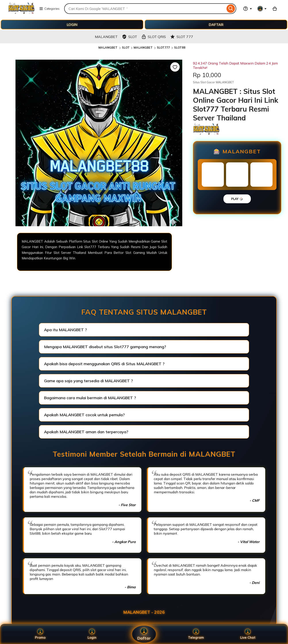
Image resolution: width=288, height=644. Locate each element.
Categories (49, 9)
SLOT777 (163, 47)
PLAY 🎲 (237, 199)
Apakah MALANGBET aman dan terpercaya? (86, 432)
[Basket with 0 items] (275, 9)
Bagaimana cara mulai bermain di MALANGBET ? (90, 398)
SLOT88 (180, 47)
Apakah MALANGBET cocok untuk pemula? (84, 415)
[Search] (231, 9)
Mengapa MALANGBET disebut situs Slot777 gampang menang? (105, 347)
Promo (40, 634)
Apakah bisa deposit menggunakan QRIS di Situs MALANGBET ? (104, 364)
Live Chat (248, 634)
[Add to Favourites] (175, 67)
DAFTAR (216, 25)
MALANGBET (108, 47)
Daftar (144, 634)
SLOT (126, 47)
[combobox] (145, 9)
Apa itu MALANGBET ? (65, 330)
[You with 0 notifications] (262, 9)
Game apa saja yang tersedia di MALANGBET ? (88, 381)
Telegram (196, 634)
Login (92, 634)
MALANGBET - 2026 (144, 612)
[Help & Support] (248, 9)
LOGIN (72, 25)
